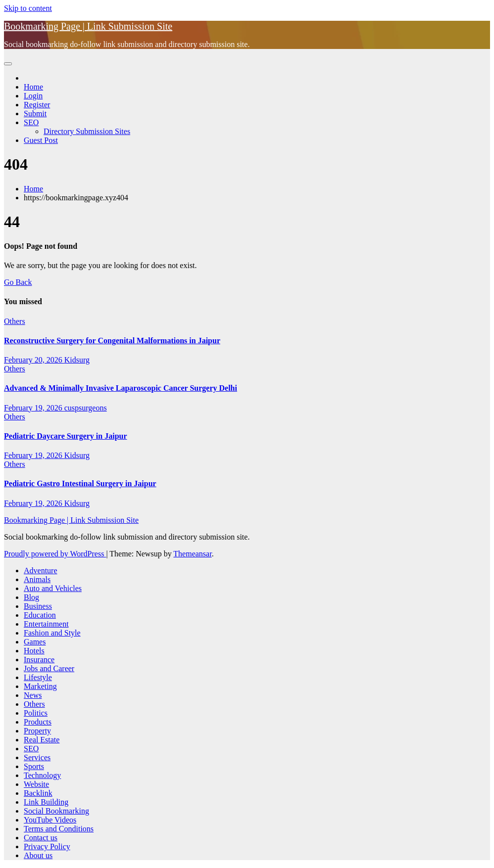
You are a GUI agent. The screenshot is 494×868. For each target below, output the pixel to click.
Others (15, 321)
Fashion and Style (52, 633)
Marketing (40, 686)
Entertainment (46, 624)
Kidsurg (77, 360)
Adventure (41, 571)
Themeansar (192, 554)
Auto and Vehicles (53, 588)
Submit (35, 114)
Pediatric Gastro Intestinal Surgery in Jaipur (80, 483)
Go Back (18, 282)
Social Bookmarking (56, 811)
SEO (31, 122)
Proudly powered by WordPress (55, 554)
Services (37, 757)
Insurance (39, 660)
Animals (37, 579)
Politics (36, 713)
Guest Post (41, 140)
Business (38, 606)
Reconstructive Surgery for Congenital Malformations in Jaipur (112, 341)
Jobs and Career (49, 668)
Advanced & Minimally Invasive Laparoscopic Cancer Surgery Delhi (121, 388)
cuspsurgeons (86, 408)
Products (38, 722)
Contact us (41, 838)
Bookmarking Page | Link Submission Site (88, 26)
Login (33, 96)
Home (33, 87)
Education (40, 615)
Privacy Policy (47, 846)
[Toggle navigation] (8, 64)
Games (35, 642)
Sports (34, 766)
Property (37, 731)
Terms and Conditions (59, 829)
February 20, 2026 (34, 360)
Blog (31, 597)
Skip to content (28, 8)
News (33, 695)
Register (37, 105)
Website (36, 784)
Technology (42, 775)
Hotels (34, 651)
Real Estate (42, 740)
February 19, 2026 (34, 408)
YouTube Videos (50, 820)
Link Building (46, 802)
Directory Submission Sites (87, 131)
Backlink (38, 793)
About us (38, 855)
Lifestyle (38, 677)
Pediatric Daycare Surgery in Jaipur (66, 436)
